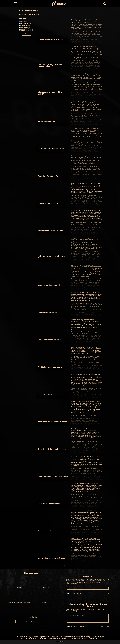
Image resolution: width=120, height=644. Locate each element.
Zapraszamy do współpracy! (31, 621)
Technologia (26, 26)
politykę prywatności (81, 626)
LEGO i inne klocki (27, 30)
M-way (19, 582)
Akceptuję (75, 593)
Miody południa (31, 612)
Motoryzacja (26, 28)
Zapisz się (106, 593)
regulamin (78, 593)
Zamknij (60, 641)
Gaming (24, 21)
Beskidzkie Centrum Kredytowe (19, 597)
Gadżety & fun (26, 23)
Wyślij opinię (105, 626)
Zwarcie (43, 597)
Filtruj (27, 34)
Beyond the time (43, 582)
